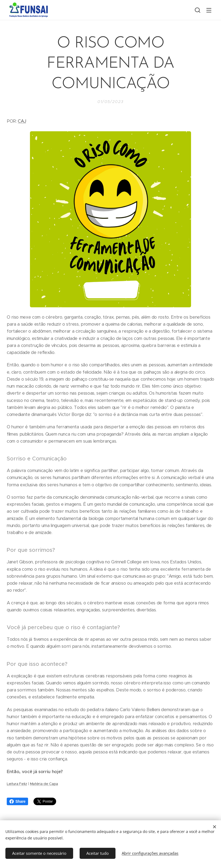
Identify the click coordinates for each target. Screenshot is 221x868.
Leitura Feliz (17, 783)
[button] (198, 10)
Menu (209, 10)
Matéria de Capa (44, 783)
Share (17, 801)
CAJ (22, 121)
